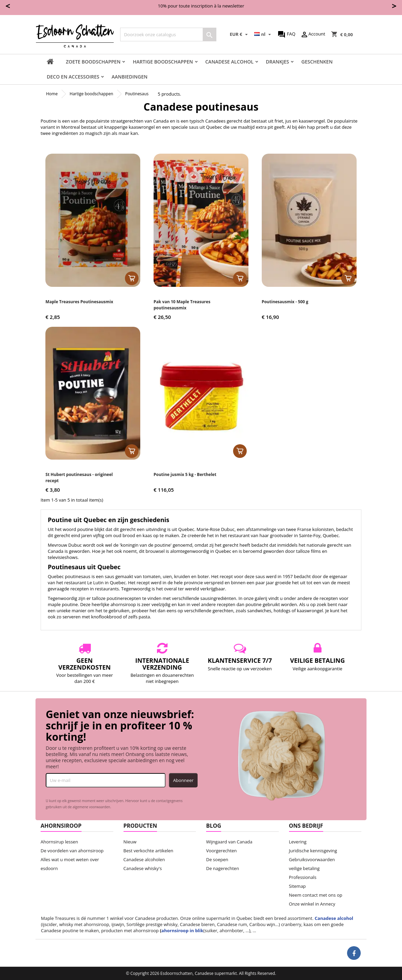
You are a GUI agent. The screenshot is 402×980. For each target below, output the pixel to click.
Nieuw (130, 842)
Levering (298, 842)
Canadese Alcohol (229, 62)
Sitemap (298, 886)
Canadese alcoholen (144, 859)
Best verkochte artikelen (148, 851)
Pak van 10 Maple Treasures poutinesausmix (182, 305)
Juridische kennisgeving (313, 851)
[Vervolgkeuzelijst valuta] (240, 34)
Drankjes (277, 62)
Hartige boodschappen (163, 62)
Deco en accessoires (73, 77)
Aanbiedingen (130, 77)
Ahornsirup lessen (59, 842)
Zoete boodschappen (93, 62)
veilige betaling (304, 868)
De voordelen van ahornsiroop (72, 851)
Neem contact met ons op (316, 895)
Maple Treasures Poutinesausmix (79, 302)
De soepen (217, 859)
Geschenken (317, 62)
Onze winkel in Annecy (312, 904)
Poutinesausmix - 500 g (285, 302)
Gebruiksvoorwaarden (312, 859)
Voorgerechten (221, 851)
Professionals (303, 877)
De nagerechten (222, 868)
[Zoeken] (168, 34)
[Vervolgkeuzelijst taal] (263, 34)
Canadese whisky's (143, 868)
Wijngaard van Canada (229, 842)
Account (313, 34)
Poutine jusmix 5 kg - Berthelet (185, 474)
